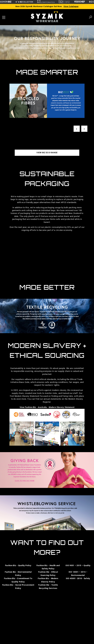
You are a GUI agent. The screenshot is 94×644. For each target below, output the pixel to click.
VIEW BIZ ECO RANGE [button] (47, 153)
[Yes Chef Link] (79, 2)
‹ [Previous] (77, 129)
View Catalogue (71, 6)
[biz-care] (64, 2)
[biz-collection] (24, 2)
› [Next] (84, 129)
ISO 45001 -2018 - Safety (78, 578)
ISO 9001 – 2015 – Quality (78, 565)
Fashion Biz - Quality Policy (18, 565)
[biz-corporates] (46, 2)
